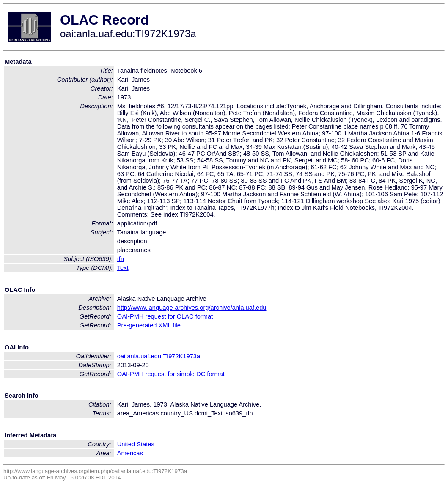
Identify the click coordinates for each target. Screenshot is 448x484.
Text (123, 268)
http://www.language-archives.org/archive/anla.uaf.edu (192, 308)
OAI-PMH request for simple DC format (171, 374)
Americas (130, 453)
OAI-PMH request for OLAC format (165, 316)
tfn (121, 259)
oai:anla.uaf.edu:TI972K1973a (159, 356)
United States (136, 444)
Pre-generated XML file (149, 325)
